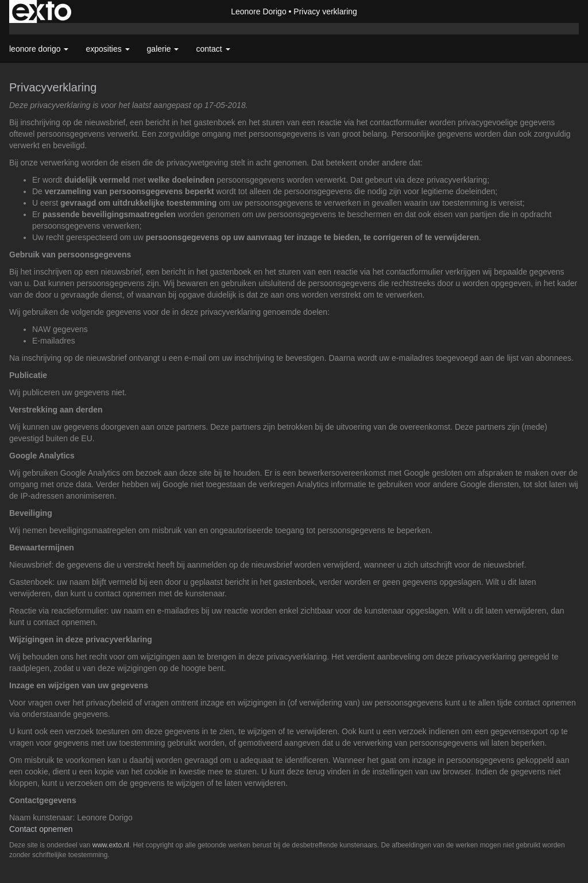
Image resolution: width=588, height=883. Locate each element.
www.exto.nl (111, 845)
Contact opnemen (41, 829)
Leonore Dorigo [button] (39, 49)
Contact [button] (213, 49)
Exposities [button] (107, 49)
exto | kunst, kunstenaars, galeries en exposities (42, 11)
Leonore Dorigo (259, 11)
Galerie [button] (163, 49)
